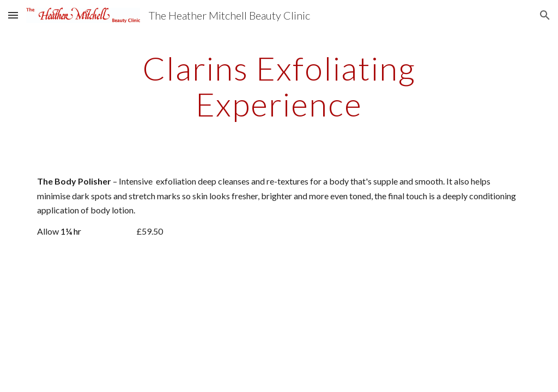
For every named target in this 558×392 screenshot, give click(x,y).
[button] (13, 15)
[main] (279, 86)
